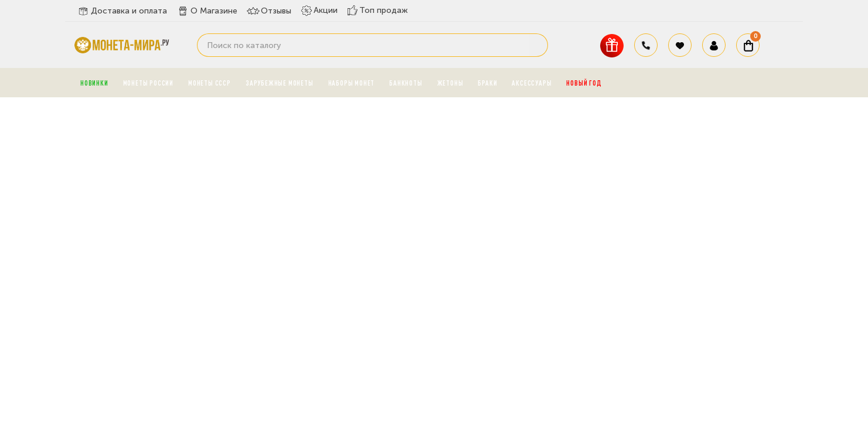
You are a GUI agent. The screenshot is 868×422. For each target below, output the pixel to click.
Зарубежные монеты (280, 83)
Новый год (584, 83)
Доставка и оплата (122, 11)
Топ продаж (377, 10)
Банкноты (406, 83)
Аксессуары (532, 83)
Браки (487, 83)
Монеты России (148, 83)
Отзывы (269, 11)
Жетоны (450, 83)
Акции (319, 11)
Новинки (94, 83)
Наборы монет (352, 83)
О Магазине (207, 11)
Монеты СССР (210, 83)
